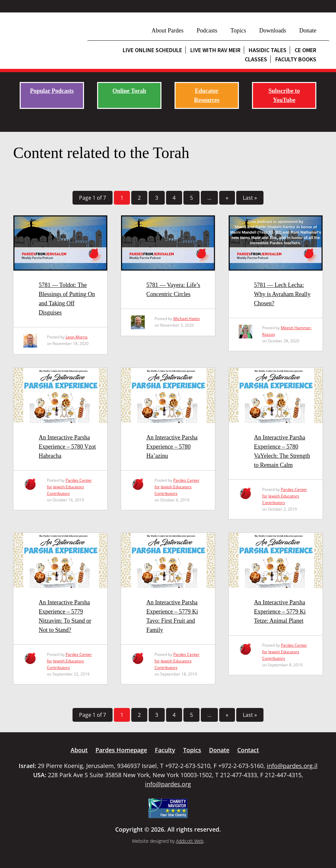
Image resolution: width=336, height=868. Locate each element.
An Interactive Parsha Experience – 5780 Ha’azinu (172, 447)
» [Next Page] (227, 198)
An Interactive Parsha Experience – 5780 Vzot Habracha (67, 447)
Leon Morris (77, 337)
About (79, 750)
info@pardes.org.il (292, 766)
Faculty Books (296, 59)
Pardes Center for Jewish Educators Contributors (69, 487)
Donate (308, 30)
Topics (238, 30)
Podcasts (207, 30)
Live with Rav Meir (215, 50)
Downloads (273, 30)
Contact (248, 750)
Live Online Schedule (152, 50)
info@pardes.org (168, 784)
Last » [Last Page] (250, 198)
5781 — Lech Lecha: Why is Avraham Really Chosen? (282, 294)
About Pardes (168, 30)
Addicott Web (190, 841)
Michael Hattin (187, 319)
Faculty (165, 750)
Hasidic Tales (268, 50)
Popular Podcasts (52, 91)
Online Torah (129, 91)
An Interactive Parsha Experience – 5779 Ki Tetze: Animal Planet (280, 612)
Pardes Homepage (121, 750)
